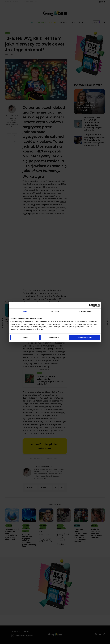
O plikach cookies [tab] (86, 311)
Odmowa (25, 338)
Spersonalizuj (55, 338)
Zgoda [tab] (24, 311)
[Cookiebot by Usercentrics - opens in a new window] (91, 305)
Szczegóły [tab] (55, 311)
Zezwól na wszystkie (85, 338)
